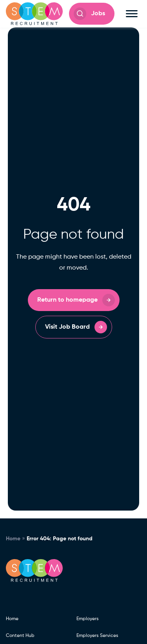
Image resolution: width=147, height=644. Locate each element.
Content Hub (20, 636)
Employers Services (97, 636)
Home (13, 539)
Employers (88, 619)
